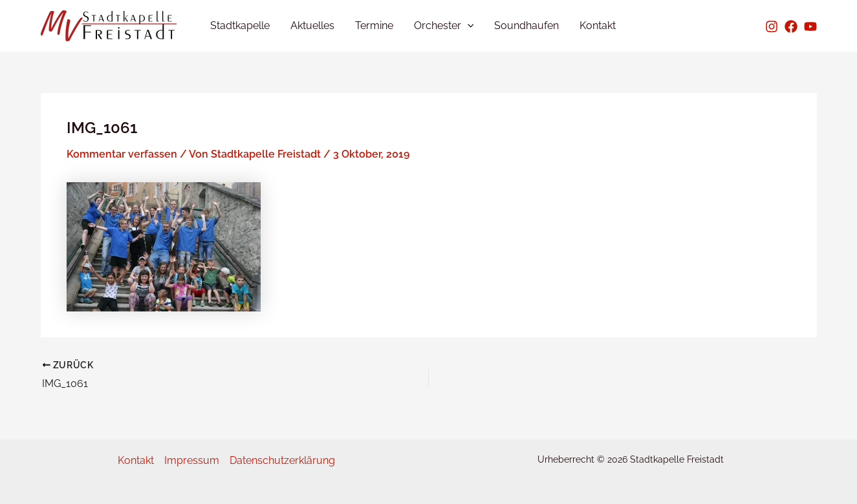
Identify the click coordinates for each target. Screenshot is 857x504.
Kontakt (598, 26)
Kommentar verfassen (122, 154)
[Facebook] (791, 26)
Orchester (444, 26)
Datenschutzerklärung (282, 460)
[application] (468, 26)
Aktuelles (312, 26)
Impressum (192, 460)
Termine (374, 26)
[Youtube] (810, 26)
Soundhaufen (526, 26)
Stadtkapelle (240, 26)
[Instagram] (772, 26)
